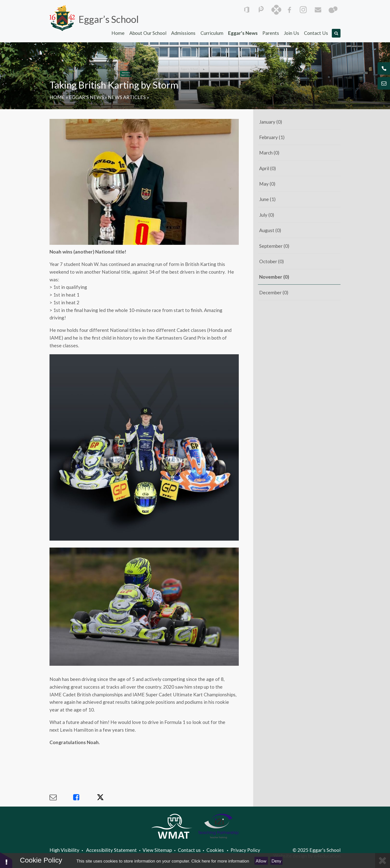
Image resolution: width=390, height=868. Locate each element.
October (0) (271, 261)
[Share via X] (109, 797)
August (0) (270, 230)
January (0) (271, 122)
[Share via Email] (61, 797)
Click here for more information (220, 861)
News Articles (127, 97)
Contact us (189, 850)
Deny (276, 861)
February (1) (272, 137)
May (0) (267, 184)
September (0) (274, 246)
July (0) (267, 215)
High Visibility (64, 850)
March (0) (269, 153)
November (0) (274, 277)
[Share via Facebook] (85, 797)
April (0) (268, 168)
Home (57, 97)
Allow (261, 861)
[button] (6, 860)
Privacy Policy (245, 850)
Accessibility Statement (111, 850)
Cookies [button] (215, 850)
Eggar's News (86, 97)
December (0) (274, 292)
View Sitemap (157, 850)
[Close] (383, 861)
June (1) (267, 199)
